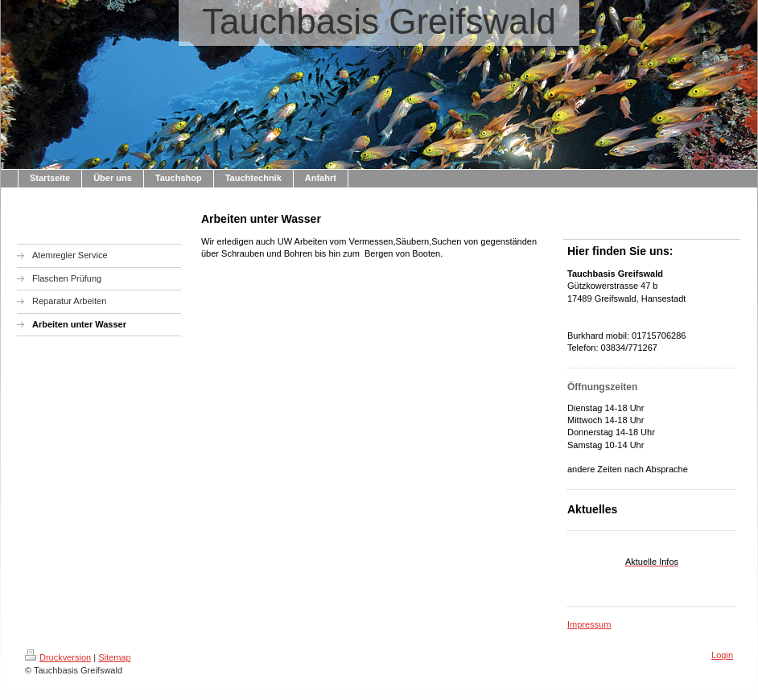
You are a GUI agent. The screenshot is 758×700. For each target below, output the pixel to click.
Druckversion (58, 657)
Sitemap (114, 657)
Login (722, 655)
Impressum (589, 624)
